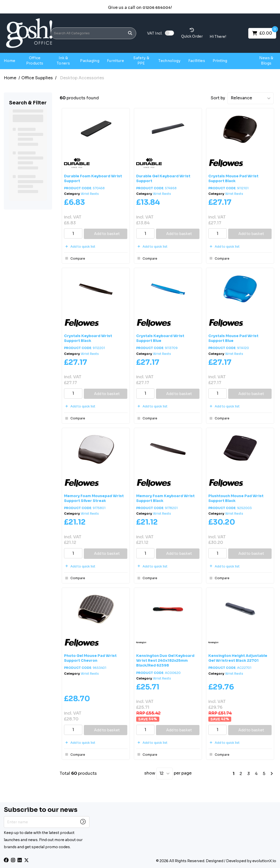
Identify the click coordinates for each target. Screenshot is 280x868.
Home (10, 61)
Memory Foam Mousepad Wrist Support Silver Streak (94, 498)
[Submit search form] (130, 33)
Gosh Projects (243, 61)
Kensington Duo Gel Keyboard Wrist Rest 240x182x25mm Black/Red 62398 (165, 660)
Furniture (115, 61)
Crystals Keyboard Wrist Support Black (88, 338)
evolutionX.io (264, 861)
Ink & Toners (63, 61)
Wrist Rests (90, 194)
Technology (169, 61)
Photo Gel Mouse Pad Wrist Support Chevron (90, 658)
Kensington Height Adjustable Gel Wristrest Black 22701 (238, 658)
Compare (75, 258)
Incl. (155, 33)
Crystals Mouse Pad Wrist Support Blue (233, 338)
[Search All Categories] (93, 33)
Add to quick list (80, 247)
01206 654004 (157, 8)
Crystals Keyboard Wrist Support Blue (160, 338)
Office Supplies (37, 78)
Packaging (90, 61)
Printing (220, 61)
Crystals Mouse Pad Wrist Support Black (233, 178)
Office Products (35, 61)
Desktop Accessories (82, 78)
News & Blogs (266, 61)
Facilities (197, 61)
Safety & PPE (141, 61)
